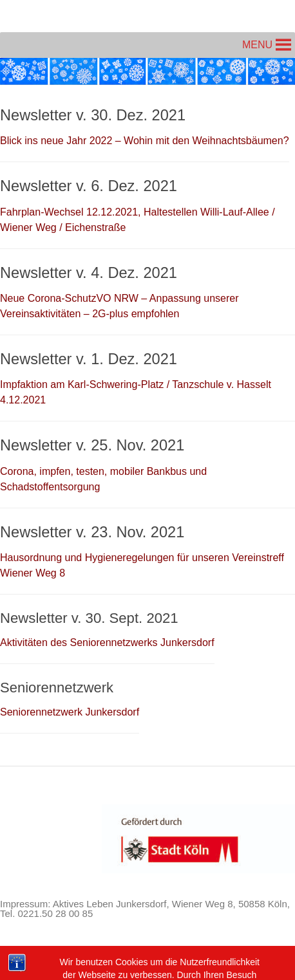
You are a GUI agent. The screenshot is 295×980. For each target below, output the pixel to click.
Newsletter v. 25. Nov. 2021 (92, 445)
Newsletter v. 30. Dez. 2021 (93, 115)
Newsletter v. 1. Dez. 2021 (89, 359)
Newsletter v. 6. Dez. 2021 (89, 186)
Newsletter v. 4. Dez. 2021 (89, 273)
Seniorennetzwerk (57, 688)
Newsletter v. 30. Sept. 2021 (89, 618)
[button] (257, 45)
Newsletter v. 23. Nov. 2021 (92, 532)
